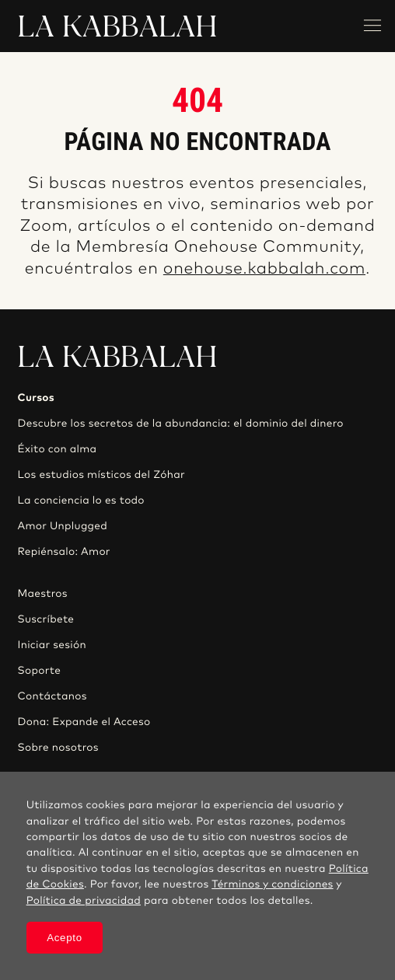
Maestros (43, 594)
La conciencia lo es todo (81, 500)
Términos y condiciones (272, 884)
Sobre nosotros (58, 748)
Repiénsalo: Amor (64, 552)
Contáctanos (52, 696)
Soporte (40, 671)
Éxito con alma (58, 449)
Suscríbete (46, 619)
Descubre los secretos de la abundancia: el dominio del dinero (181, 424)
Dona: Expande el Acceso (84, 722)
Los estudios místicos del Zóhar (101, 475)
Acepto (65, 938)
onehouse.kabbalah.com (264, 269)
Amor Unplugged (63, 526)
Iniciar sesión (52, 645)
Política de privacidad (84, 901)
